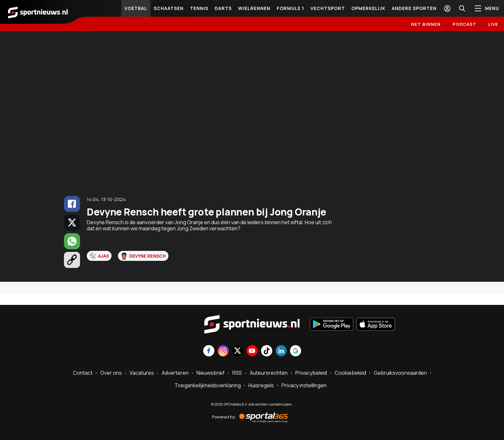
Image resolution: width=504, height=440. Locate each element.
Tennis (199, 8)
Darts (223, 8)
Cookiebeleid (350, 373)
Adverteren (175, 373)
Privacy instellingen (304, 385)
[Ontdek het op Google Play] (332, 325)
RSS (237, 373)
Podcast (464, 24)
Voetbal (136, 8)
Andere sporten (414, 8)
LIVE (493, 24)
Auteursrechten (269, 373)
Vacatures (142, 373)
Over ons (111, 373)
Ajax (99, 256)
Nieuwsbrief (211, 373)
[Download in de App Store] (376, 325)
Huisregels (261, 385)
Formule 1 (290, 8)
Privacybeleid (311, 373)
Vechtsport (328, 8)
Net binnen (426, 24)
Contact (83, 373)
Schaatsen (169, 8)
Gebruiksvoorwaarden (400, 373)
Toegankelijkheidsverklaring (208, 385)
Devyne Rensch (143, 256)
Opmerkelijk (368, 8)
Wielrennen (254, 8)
